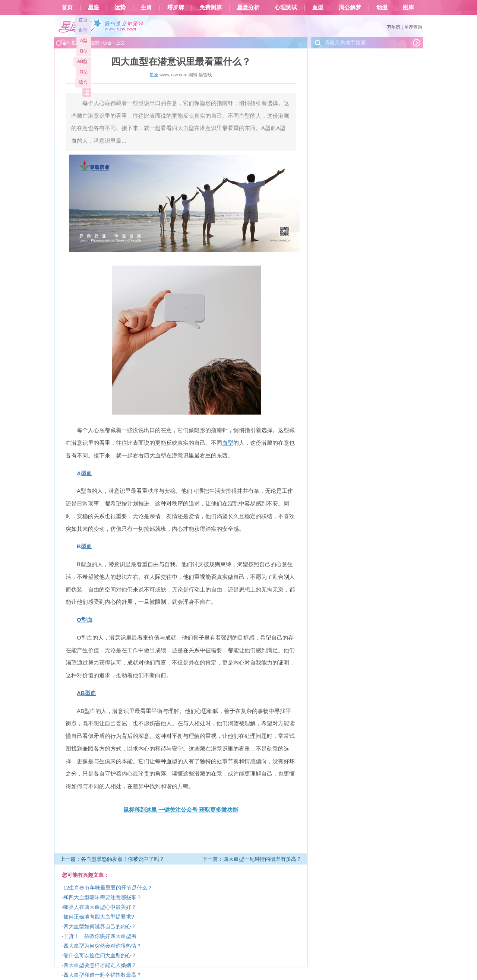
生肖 (146, 7)
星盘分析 (248, 7)
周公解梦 (350, 7)
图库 (408, 7)
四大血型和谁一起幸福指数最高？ (102, 975)
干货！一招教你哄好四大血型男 (100, 936)
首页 (67, 7)
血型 (318, 7)
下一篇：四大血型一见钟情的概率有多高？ (252, 859)
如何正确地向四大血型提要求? (99, 917)
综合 (83, 82)
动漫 (382, 7)
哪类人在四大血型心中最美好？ (100, 907)
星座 (94, 7)
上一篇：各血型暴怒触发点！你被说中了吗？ (112, 859)
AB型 (82, 61)
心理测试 (286, 7)
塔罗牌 (176, 7)
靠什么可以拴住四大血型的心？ (100, 955)
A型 (84, 41)
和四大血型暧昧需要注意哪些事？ (102, 897)
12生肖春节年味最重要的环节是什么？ (108, 888)
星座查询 (413, 27)
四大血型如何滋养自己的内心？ (100, 926)
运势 (120, 7)
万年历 (394, 27)
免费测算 (211, 7)
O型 (84, 72)
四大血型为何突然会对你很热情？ (102, 946)
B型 (84, 51)
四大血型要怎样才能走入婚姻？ (100, 965)
